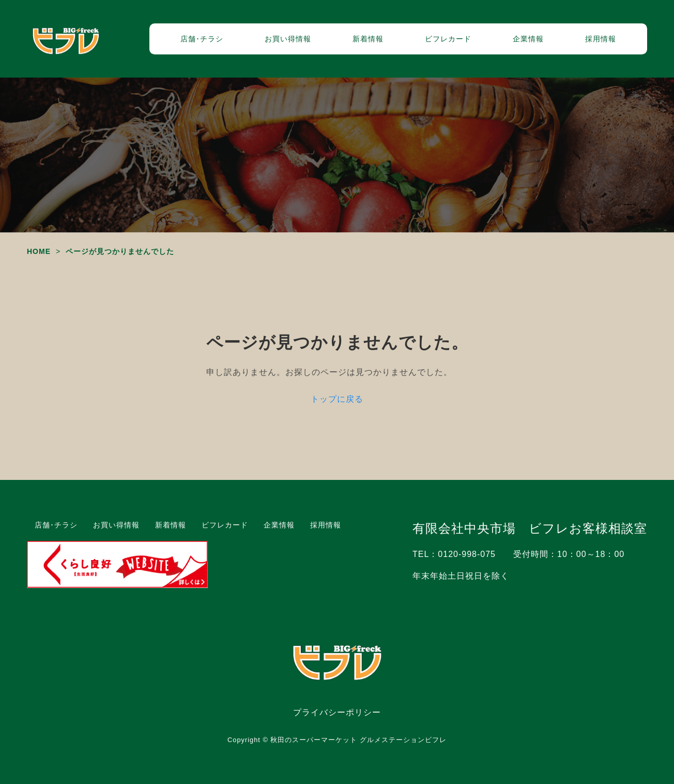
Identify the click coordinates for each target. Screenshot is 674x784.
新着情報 (368, 39)
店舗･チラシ (202, 39)
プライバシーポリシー (337, 712)
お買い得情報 (288, 39)
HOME (39, 251)
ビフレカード (448, 39)
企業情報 (528, 39)
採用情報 (601, 39)
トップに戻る (337, 399)
